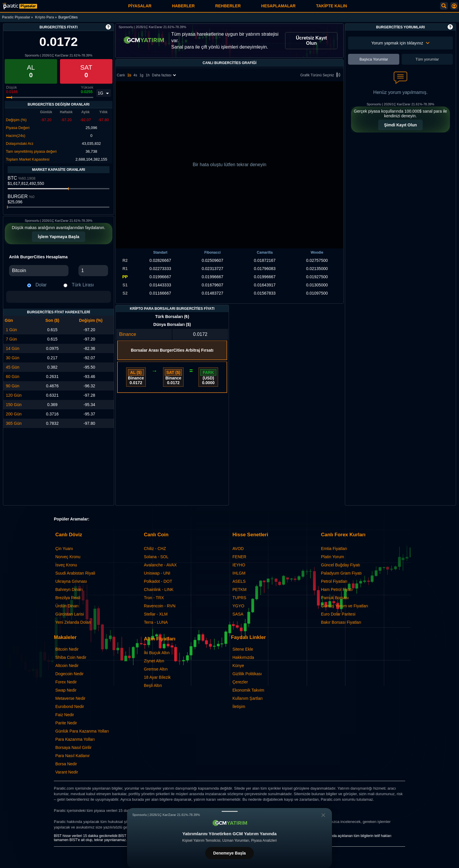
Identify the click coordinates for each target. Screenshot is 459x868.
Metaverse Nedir (70, 698)
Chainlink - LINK (159, 589)
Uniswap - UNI (157, 573)
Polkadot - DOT (158, 581)
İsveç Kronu (66, 565)
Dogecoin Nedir (70, 674)
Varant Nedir (67, 772)
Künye (238, 666)
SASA (238, 614)
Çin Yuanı (64, 549)
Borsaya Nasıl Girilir (73, 747)
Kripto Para (45, 17)
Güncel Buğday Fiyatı (341, 565)
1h (148, 75)
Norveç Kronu (68, 557)
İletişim (239, 707)
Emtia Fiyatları (334, 549)
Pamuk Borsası (335, 598)
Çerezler (240, 682)
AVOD (238, 549)
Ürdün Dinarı (67, 606)
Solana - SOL (156, 557)
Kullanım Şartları (248, 698)
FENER (239, 557)
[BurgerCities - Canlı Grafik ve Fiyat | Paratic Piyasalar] (20, 6)
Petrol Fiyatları (334, 581)
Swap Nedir (66, 690)
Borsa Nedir (66, 764)
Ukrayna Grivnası (71, 581)
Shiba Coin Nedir (71, 657)
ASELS (239, 581)
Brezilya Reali (68, 598)
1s (129, 75)
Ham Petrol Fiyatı (337, 589)
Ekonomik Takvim (248, 690)
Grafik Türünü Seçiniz (321, 75)
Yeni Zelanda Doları (73, 622)
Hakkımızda (243, 657)
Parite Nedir (66, 723)
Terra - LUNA (156, 622)
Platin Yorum (333, 557)
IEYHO (239, 565)
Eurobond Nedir (70, 707)
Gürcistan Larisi (70, 614)
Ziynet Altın (154, 661)
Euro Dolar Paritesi (338, 614)
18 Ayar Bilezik (157, 677)
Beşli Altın (153, 685)
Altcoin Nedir (67, 666)
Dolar (41, 285)
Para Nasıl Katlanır (73, 756)
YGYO (238, 606)
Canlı (121, 75)
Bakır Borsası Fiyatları (341, 622)
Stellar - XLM (156, 614)
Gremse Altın (156, 669)
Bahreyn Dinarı (69, 589)
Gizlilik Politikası (247, 674)
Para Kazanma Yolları (75, 739)
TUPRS (239, 598)
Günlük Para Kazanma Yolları (82, 731)
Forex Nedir (66, 682)
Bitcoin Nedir (67, 649)
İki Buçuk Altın (157, 653)
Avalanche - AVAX (160, 565)
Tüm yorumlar (427, 59)
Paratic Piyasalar (16, 17)
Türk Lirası (83, 285)
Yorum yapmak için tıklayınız (401, 43)
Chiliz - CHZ (155, 549)
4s (135, 75)
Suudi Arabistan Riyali (75, 573)
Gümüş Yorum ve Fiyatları (345, 606)
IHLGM (239, 573)
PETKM (239, 589)
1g (141, 75)
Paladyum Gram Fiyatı (341, 573)
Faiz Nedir (65, 715)
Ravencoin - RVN (160, 606)
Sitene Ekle (243, 649)
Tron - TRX (154, 598)
